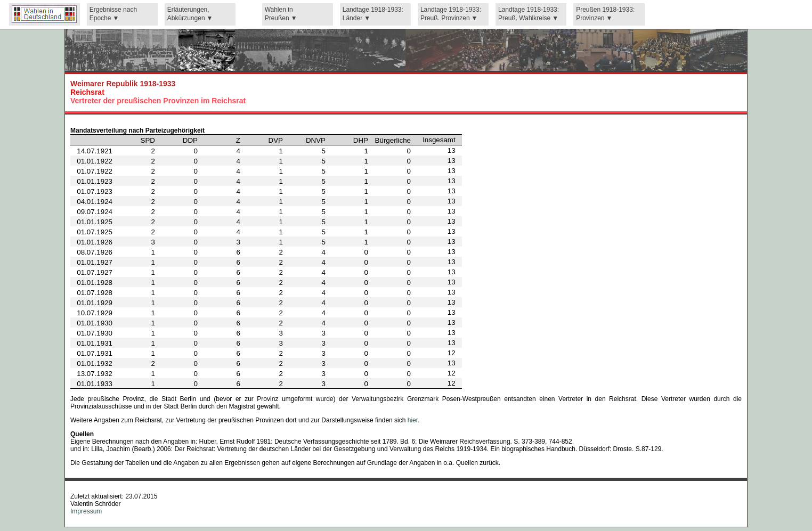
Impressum (86, 511)
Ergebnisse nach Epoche (113, 14)
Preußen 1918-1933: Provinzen (605, 14)
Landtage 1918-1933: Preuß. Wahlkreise (529, 14)
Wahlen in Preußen (279, 14)
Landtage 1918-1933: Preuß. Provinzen (451, 14)
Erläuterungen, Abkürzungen (188, 14)
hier (413, 420)
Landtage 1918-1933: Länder (373, 14)
